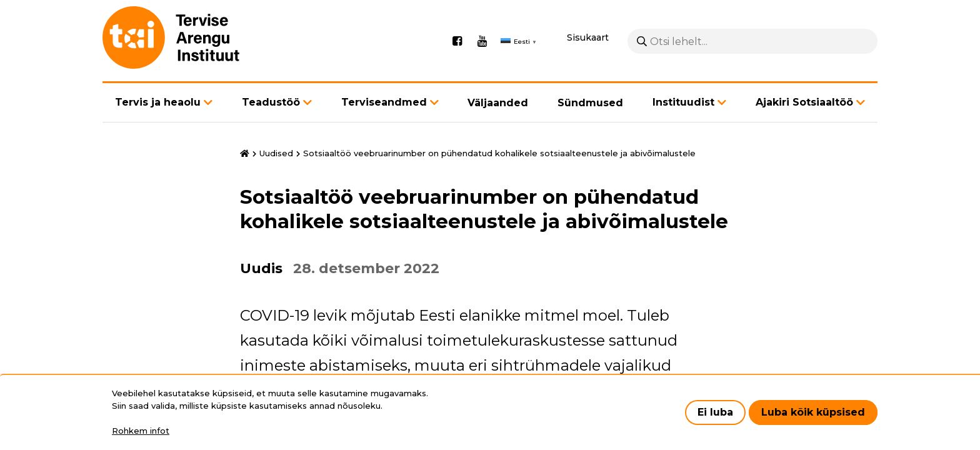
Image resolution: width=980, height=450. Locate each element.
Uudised (276, 153)
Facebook (457, 41)
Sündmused (590, 103)
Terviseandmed (384, 102)
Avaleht (245, 154)
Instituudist (683, 102)
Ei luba (715, 412)
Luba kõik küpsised (813, 412)
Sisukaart (588, 37)
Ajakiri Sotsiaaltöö (804, 102)
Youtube (482, 41)
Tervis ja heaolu (158, 102)
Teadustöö (271, 102)
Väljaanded (498, 103)
